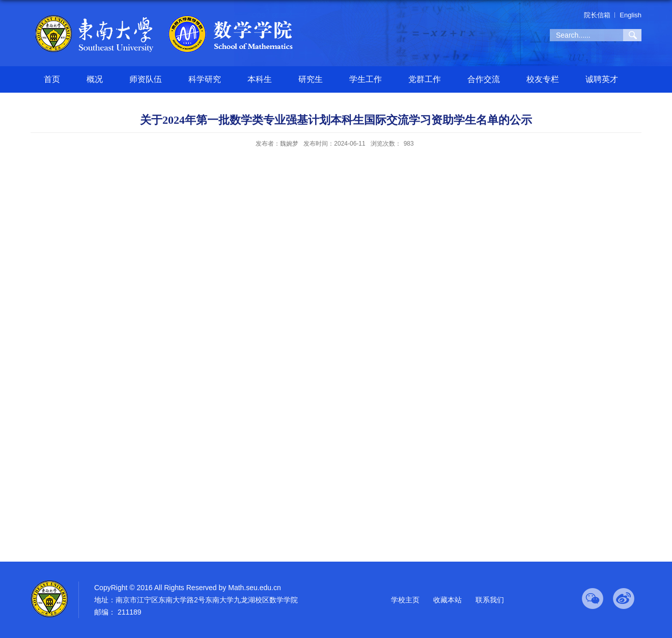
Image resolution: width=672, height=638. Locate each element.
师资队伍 (146, 79)
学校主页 (405, 600)
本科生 (260, 79)
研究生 (311, 79)
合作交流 (484, 79)
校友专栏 (543, 79)
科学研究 (205, 79)
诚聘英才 (602, 79)
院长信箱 (597, 15)
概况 (95, 79)
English (631, 15)
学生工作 (366, 79)
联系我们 (490, 600)
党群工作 (425, 79)
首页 (52, 79)
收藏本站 (447, 600)
